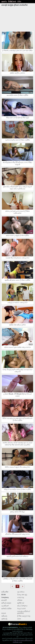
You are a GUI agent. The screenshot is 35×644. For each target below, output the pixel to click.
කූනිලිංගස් (21, 603)
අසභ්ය (4, 2)
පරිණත (20, 600)
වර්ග (19, 2)
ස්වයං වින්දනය (22, 606)
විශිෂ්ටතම (12, 2)
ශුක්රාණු (4, 619)
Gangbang (5, 597)
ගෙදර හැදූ (21, 597)
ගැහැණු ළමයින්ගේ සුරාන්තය (24, 612)
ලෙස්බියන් (5, 606)
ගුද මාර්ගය (21, 592)
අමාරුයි (4, 600)
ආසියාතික (5, 592)
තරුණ (4, 613)
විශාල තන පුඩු (22, 595)
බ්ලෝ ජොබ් (21, 609)
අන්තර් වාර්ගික (6, 609)
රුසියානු (4, 616)
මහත (19, 619)
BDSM (3, 595)
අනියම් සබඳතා (6, 603)
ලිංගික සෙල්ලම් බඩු (24, 616)
